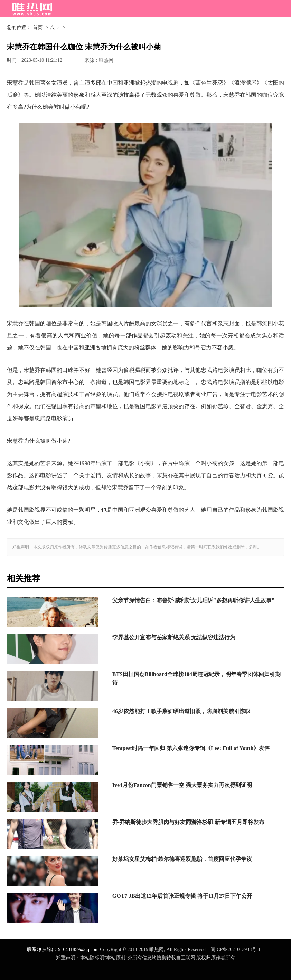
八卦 (55, 27)
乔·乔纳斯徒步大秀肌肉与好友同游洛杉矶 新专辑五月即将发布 (188, 822)
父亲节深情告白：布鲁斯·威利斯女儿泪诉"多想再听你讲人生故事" (194, 600)
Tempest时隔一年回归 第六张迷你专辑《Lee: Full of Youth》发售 (191, 748)
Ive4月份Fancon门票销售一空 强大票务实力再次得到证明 (182, 785)
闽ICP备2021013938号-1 (236, 949)
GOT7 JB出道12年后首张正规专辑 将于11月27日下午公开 (182, 896)
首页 (38, 27)
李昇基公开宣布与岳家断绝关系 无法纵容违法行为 (174, 637)
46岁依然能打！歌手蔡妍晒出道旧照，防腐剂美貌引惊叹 (181, 711)
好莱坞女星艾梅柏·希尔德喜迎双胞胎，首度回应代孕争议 (182, 859)
